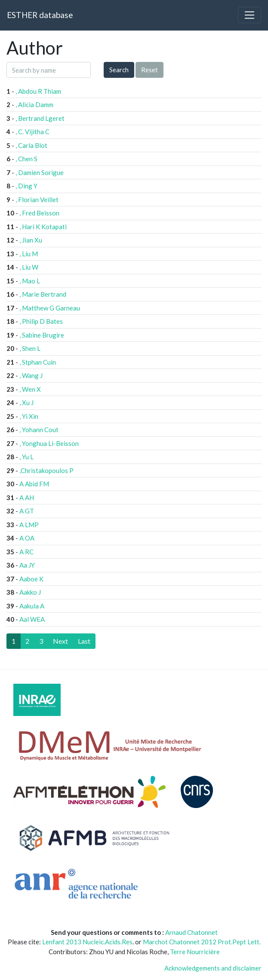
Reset (149, 70)
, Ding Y (26, 186)
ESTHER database (40, 15)
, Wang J (31, 375)
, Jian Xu (31, 240)
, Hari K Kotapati (43, 227)
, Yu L (26, 457)
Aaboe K (31, 579)
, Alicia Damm (34, 104)
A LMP (29, 525)
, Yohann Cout (39, 430)
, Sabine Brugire (42, 335)
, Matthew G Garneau (50, 308)
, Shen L (30, 348)
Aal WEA (32, 619)
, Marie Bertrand (43, 294)
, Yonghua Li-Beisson (49, 443)
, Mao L (30, 281)
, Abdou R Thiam (38, 91)
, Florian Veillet (37, 200)
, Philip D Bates (41, 321)
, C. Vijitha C (32, 132)
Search (119, 70)
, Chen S (26, 159)
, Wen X (30, 389)
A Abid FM (34, 484)
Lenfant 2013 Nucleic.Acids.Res (87, 942)
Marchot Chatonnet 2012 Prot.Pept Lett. (202, 942)
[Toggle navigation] (250, 15)
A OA (27, 538)
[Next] (60, 641)
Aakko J (30, 592)
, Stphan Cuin (38, 362)
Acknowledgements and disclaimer (213, 968)
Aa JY (27, 565)
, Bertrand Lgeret (40, 118)
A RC (26, 552)
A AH (27, 498)
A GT (27, 511)
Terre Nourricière (195, 952)
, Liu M (29, 254)
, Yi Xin (29, 416)
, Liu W (29, 267)
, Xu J (26, 402)
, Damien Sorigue (40, 172)
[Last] (84, 641)
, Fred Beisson (39, 213)
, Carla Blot (31, 145)
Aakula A (32, 606)
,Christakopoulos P (46, 470)
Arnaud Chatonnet (191, 932)
